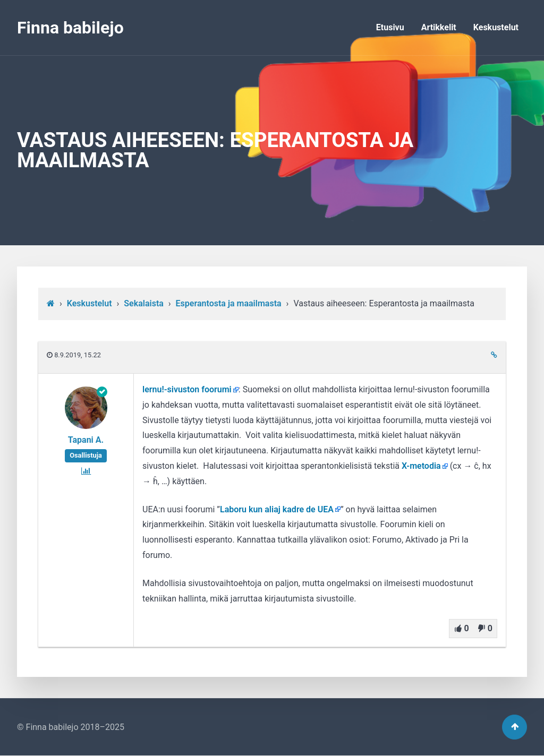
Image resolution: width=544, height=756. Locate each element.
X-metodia (421, 466)
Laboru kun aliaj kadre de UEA (277, 509)
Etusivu (390, 27)
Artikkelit (439, 27)
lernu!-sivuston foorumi (187, 389)
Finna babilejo (70, 28)
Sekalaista (144, 303)
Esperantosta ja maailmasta (229, 303)
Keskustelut (496, 27)
